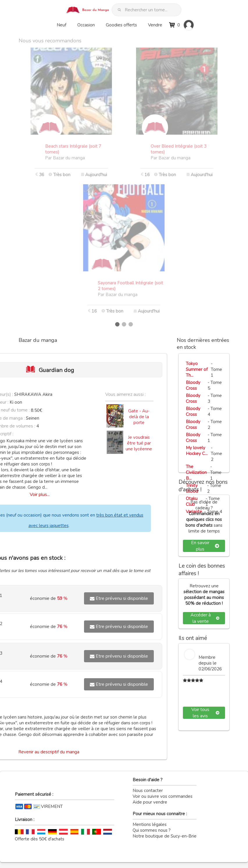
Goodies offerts (121, 25)
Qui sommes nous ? (152, 830)
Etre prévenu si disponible (119, 598)
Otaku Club (192, 501)
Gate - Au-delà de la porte (139, 417)
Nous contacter (148, 791)
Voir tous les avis (205, 713)
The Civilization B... (196, 472)
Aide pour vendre (150, 802)
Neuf (61, 25)
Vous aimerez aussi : (125, 394)
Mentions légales (150, 824)
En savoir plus (205, 546)
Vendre (155, 25)
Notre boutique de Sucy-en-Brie (165, 836)
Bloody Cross (193, 385)
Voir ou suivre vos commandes (163, 796)
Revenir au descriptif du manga (49, 752)
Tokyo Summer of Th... (197, 369)
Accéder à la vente (205, 618)
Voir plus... (40, 495)
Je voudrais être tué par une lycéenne (139, 443)
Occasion (86, 25)
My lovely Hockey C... (197, 451)
